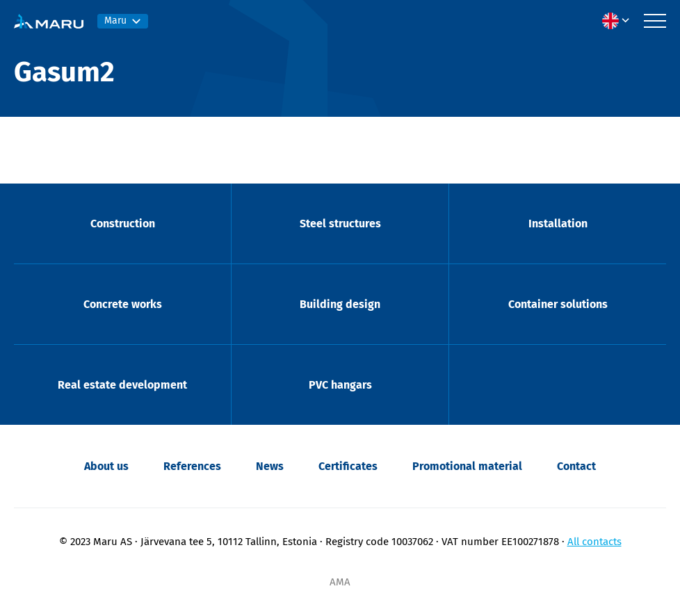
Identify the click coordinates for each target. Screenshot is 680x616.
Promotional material (467, 466)
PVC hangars (340, 385)
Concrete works (123, 304)
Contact (576, 466)
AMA (340, 582)
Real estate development (122, 385)
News (270, 466)
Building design (340, 304)
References (192, 466)
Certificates (348, 466)
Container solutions (558, 304)
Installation (558, 224)
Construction (123, 224)
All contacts (594, 542)
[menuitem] (620, 21)
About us (106, 466)
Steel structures (340, 224)
